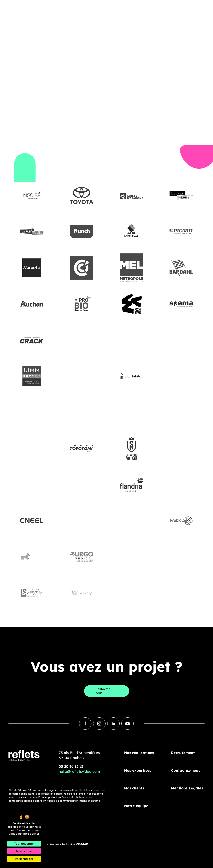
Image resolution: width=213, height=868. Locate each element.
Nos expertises (138, 770)
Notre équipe (136, 806)
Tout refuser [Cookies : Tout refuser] (24, 851)
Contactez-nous (186, 770)
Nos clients (134, 788)
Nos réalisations (139, 753)
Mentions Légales (187, 788)
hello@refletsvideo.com (79, 771)
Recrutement (183, 753)
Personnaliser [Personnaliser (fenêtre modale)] (24, 859)
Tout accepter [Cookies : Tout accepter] (24, 844)
